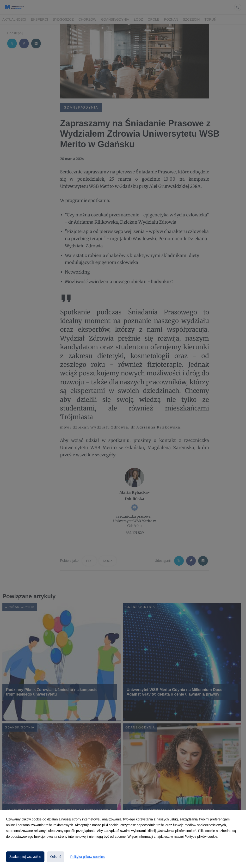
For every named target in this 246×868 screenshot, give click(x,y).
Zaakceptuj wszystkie (25, 857)
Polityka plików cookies (87, 857)
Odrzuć (56, 857)
